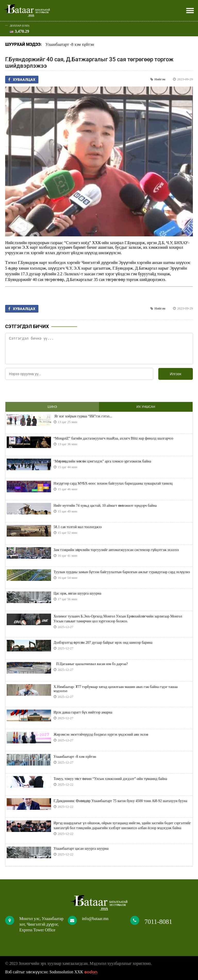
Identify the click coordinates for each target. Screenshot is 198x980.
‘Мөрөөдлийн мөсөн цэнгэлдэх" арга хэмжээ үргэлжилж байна (102, 461)
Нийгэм (160, 79)
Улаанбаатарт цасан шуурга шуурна (81, 849)
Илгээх (176, 374)
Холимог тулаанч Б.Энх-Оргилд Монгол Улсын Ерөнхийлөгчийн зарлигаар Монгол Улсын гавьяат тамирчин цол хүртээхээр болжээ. (118, 619)
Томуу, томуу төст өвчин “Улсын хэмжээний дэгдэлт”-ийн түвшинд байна (110, 779)
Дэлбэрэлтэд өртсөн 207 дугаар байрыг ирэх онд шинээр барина (103, 643)
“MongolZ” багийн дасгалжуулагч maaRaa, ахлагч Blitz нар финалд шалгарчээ (114, 438)
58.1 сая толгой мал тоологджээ (78, 527)
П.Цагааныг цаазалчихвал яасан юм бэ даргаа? (91, 664)
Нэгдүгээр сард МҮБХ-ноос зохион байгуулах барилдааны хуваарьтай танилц (113, 483)
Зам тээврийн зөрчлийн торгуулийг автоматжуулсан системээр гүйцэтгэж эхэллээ (116, 550)
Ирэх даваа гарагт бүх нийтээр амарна (83, 712)
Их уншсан (146, 407)
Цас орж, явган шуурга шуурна (77, 593)
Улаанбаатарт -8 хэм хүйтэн (70, 44)
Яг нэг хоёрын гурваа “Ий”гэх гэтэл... (83, 416)
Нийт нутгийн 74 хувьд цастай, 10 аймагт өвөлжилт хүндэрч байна (105, 506)
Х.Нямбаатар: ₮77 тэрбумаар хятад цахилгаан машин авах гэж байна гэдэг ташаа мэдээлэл (116, 689)
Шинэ (52, 407)
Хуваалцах (22, 80)
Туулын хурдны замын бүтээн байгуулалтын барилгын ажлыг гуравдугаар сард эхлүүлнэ (122, 572)
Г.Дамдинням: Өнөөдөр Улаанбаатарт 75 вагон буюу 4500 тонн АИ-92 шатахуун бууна (121, 801)
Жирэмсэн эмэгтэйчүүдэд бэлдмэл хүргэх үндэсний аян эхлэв (101, 734)
